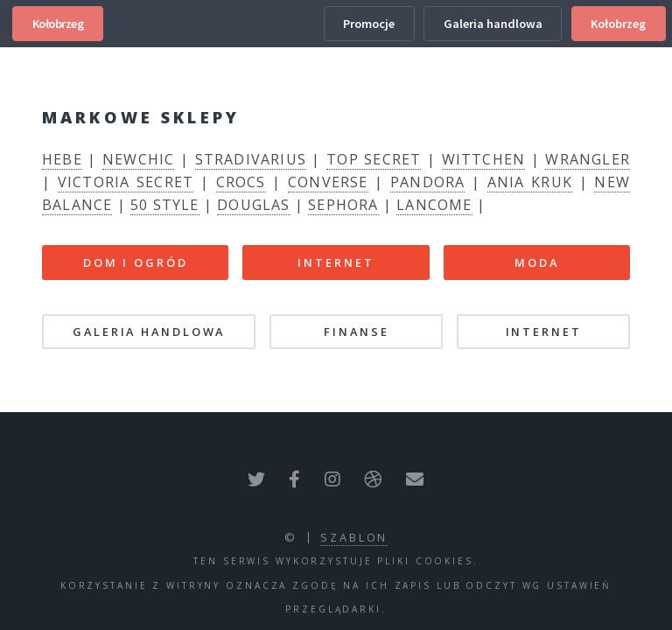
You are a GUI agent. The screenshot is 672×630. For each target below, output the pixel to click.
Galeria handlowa (493, 24)
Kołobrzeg (58, 24)
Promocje (369, 24)
